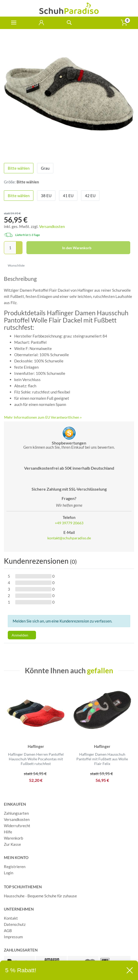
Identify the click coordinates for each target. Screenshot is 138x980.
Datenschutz (15, 924)
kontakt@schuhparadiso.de (69, 538)
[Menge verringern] (19, 251)
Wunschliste (14, 265)
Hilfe (8, 832)
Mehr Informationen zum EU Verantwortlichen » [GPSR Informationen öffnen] (43, 417)
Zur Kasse (12, 844)
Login (9, 873)
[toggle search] (69, 23)
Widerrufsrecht (17, 826)
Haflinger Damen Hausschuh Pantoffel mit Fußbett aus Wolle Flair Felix (102, 759)
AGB (8, 931)
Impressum (13, 937)
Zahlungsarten (16, 813)
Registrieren (15, 867)
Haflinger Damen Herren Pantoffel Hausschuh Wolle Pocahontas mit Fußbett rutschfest (36, 759)
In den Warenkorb (94, 248)
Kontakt (11, 918)
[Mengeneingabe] (10, 248)
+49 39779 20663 (69, 523)
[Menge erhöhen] (19, 245)
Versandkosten (52, 226)
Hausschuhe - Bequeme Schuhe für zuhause (40, 896)
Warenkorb (13, 838)
